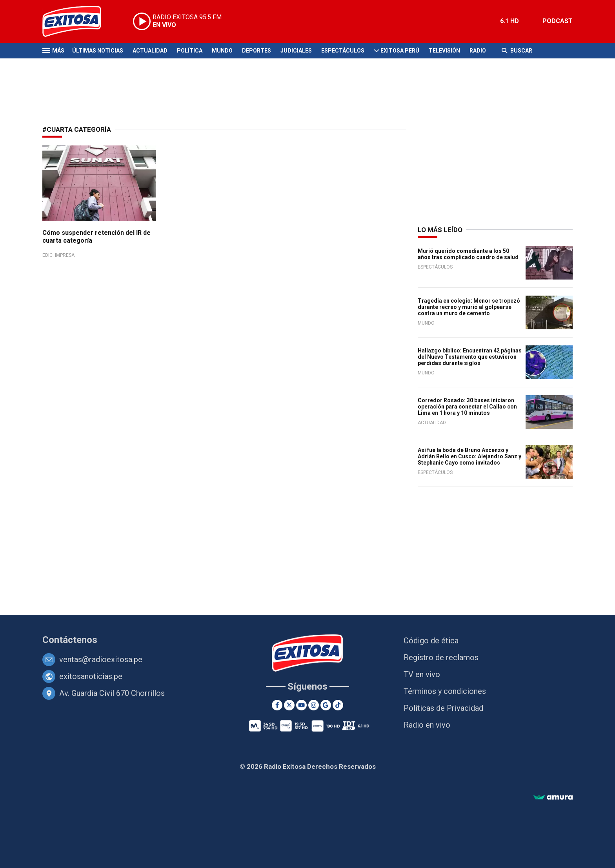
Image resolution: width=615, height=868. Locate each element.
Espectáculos (343, 51)
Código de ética (431, 641)
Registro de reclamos (441, 657)
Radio (478, 51)
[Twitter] (289, 705)
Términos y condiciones (445, 691)
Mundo (222, 51)
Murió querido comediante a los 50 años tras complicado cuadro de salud (468, 254)
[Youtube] (301, 705)
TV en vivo (422, 674)
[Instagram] (314, 705)
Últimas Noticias (98, 51)
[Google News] (326, 705)
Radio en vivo (427, 725)
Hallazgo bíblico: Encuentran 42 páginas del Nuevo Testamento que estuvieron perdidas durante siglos (470, 357)
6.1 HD (509, 21)
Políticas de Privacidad (443, 708)
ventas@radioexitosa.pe (101, 659)
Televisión (444, 51)
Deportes (257, 51)
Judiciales (296, 51)
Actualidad (150, 51)
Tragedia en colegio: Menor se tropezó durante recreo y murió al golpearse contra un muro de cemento (469, 307)
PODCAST (558, 21)
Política (190, 51)
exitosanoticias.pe (91, 676)
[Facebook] (277, 705)
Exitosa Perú (400, 51)
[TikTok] (338, 705)
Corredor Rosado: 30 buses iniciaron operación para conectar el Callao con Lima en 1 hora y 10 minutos (467, 407)
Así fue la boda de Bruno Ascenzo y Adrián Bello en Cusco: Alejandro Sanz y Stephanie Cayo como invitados (469, 456)
